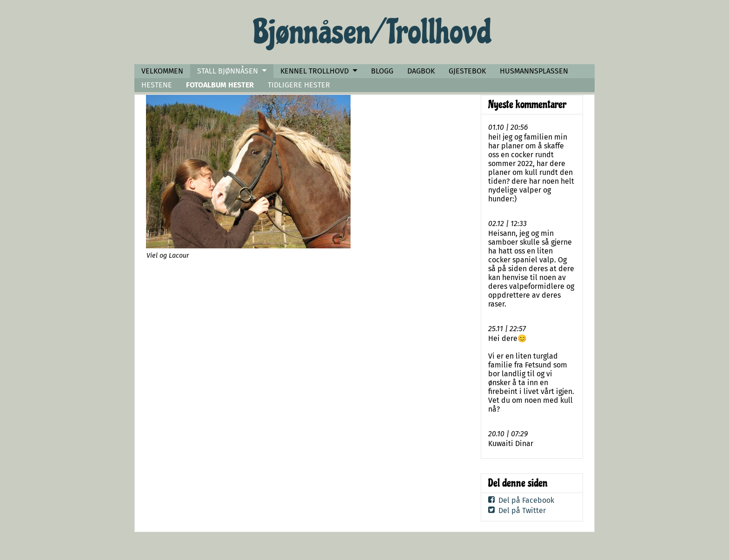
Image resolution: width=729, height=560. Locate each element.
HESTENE (157, 85)
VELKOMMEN (162, 71)
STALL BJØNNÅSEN (228, 71)
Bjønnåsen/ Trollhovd (372, 32)
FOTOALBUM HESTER (220, 85)
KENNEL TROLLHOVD (315, 71)
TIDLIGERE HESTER (299, 85)
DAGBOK (421, 71)
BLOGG (382, 71)
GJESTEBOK (467, 71)
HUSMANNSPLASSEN (534, 71)
